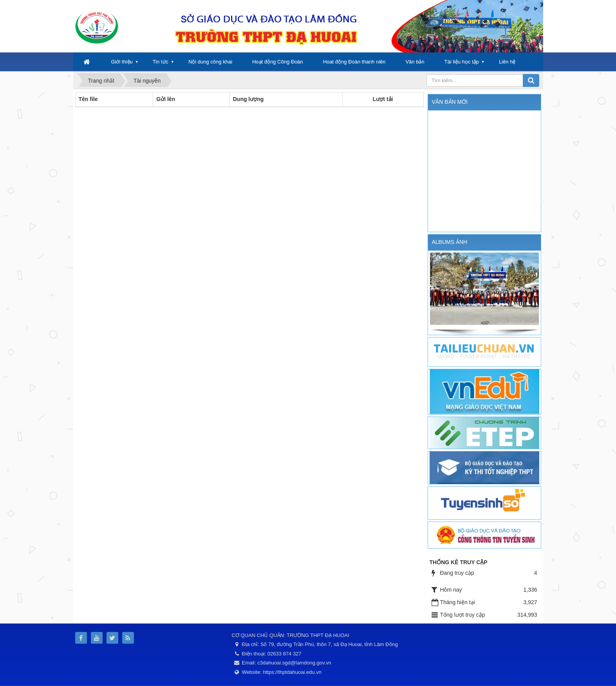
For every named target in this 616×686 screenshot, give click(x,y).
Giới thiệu (122, 62)
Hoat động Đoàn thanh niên (354, 62)
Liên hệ (507, 62)
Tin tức (161, 62)
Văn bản (415, 62)
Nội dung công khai (210, 62)
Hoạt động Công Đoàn (278, 62)
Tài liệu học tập (462, 62)
